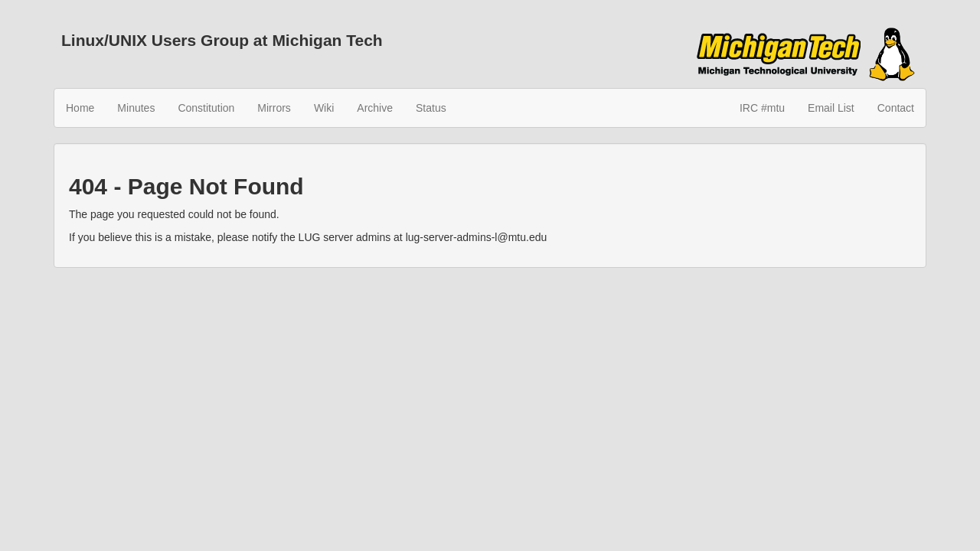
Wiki (324, 108)
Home (80, 108)
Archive (375, 108)
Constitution (206, 108)
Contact (896, 108)
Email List (831, 108)
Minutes (136, 108)
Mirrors (274, 108)
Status (431, 108)
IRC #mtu (762, 108)
